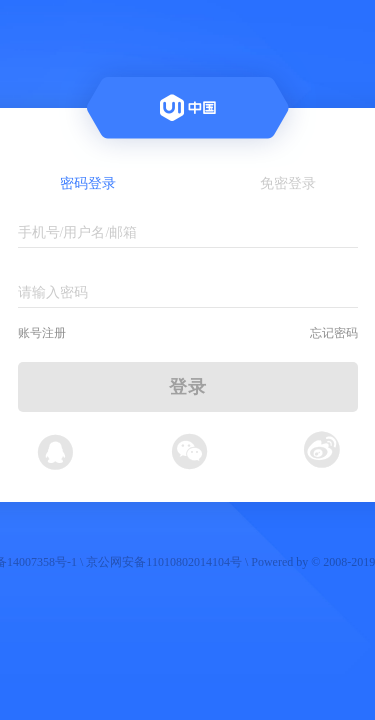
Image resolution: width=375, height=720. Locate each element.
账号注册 (42, 333)
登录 (188, 387)
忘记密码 (334, 333)
